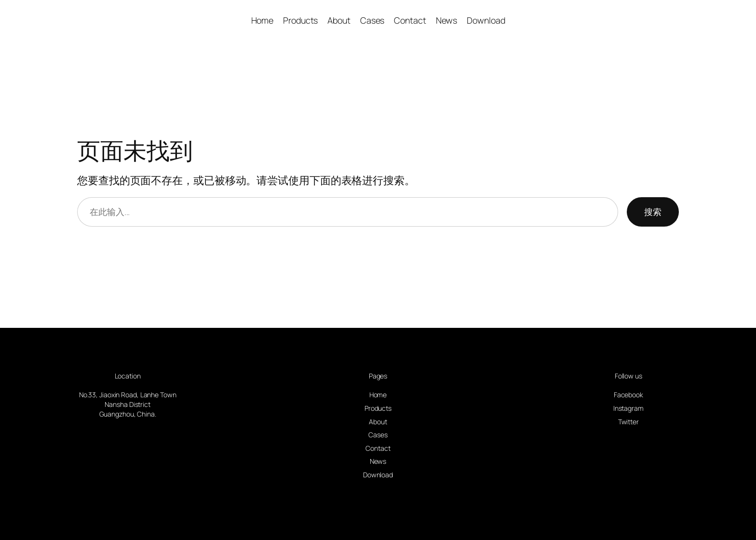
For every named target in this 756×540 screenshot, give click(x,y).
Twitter (628, 422)
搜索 (653, 212)
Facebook (628, 395)
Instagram (628, 408)
